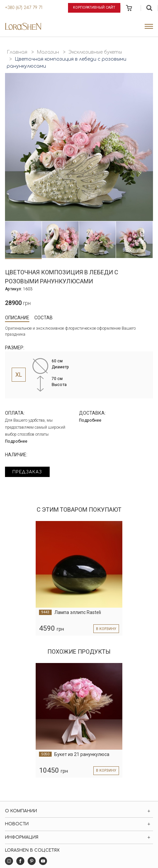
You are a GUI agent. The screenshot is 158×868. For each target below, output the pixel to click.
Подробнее (16, 441)
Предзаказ (27, 472)
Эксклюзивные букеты (95, 52)
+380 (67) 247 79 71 (24, 8)
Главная (17, 52)
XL (19, 375)
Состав (43, 318)
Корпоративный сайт (94, 7)
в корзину (106, 629)
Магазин (48, 52)
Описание (17, 318)
